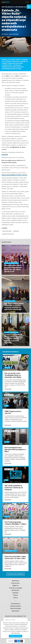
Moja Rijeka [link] (16, 34)
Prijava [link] (15, 595)
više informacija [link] (15, 633)
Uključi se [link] (15, 585)
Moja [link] (6, 2)
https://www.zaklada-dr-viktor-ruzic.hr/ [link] (14, 175)
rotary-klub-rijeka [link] (7, 231)
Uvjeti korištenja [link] (15, 608)
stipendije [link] (16, 231)
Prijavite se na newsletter (15, 616)
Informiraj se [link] (15, 583)
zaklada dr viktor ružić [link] (8, 234)
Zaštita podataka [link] (15, 606)
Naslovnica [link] (15, 581)
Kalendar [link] (15, 593)
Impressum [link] (16, 611)
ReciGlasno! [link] (15, 590)
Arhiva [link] (15, 598)
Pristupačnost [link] (16, 604)
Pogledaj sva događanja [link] (15, 574)
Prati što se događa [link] (16, 588)
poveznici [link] (5, 154)
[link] (29, 7)
